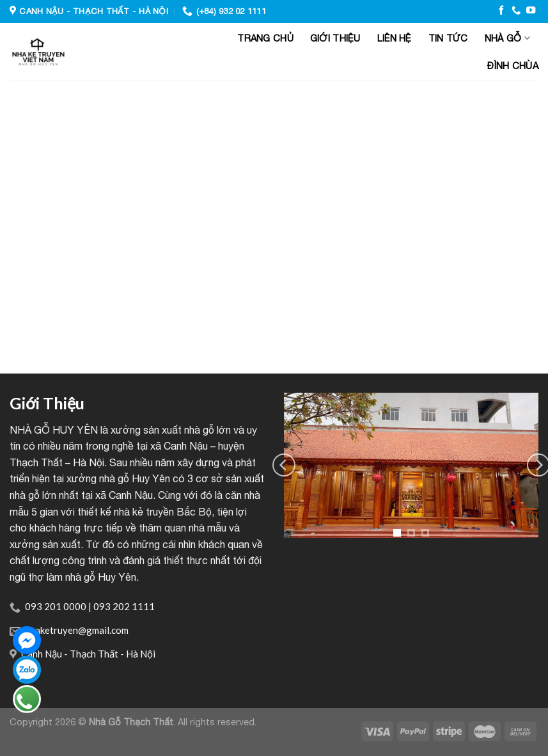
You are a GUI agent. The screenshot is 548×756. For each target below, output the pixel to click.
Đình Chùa (513, 66)
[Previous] (284, 465)
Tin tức (448, 38)
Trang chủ (265, 38)
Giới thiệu (335, 38)
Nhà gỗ (507, 38)
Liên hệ (395, 38)
